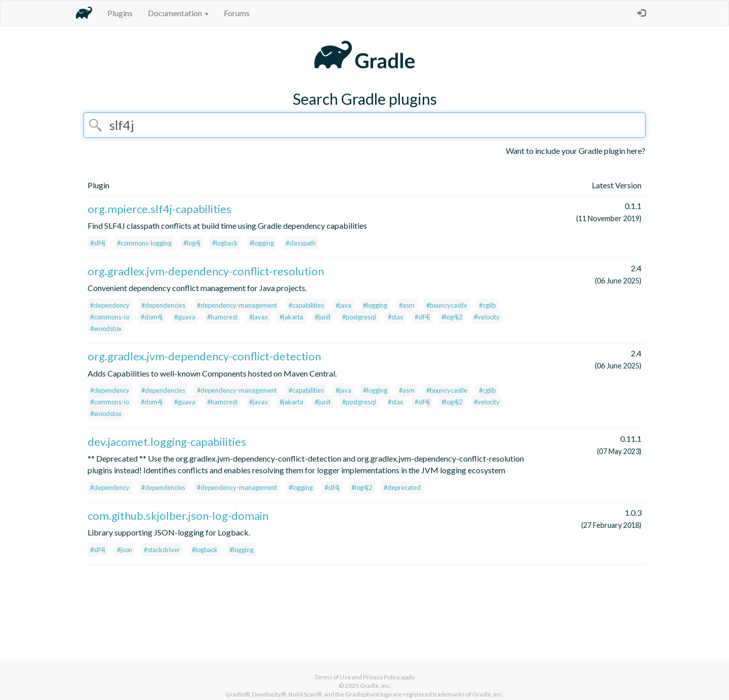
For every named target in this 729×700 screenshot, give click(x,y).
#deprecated (402, 487)
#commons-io (110, 317)
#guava (185, 317)
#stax (395, 317)
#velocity (487, 317)
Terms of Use (333, 677)
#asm (407, 305)
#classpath (301, 243)
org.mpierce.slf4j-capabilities (159, 209)
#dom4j (152, 317)
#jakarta (291, 317)
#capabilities (306, 305)
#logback (225, 243)
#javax (258, 317)
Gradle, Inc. (375, 686)
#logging (262, 243)
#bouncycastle (447, 305)
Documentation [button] (178, 13)
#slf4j (98, 243)
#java (343, 305)
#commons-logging (144, 243)
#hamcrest (222, 317)
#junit (323, 317)
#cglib (487, 305)
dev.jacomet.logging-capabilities (167, 442)
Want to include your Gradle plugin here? (576, 151)
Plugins (120, 13)
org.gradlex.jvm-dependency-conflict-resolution (206, 271)
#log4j (192, 243)
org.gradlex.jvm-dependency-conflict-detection (204, 356)
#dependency (110, 305)
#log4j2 (452, 317)
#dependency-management (237, 305)
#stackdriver (162, 550)
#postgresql (359, 317)
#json (125, 550)
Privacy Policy (381, 677)
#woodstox (106, 328)
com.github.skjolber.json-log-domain (178, 516)
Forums (237, 13)
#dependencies (163, 305)
